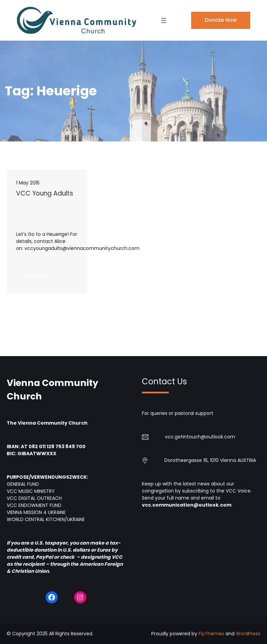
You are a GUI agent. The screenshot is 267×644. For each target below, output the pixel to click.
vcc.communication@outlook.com (187, 505)
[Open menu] (164, 20)
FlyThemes (211, 634)
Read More (41, 278)
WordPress (248, 634)
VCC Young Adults (45, 194)
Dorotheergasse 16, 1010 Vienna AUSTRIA (210, 460)
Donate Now (221, 20)
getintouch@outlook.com (205, 437)
